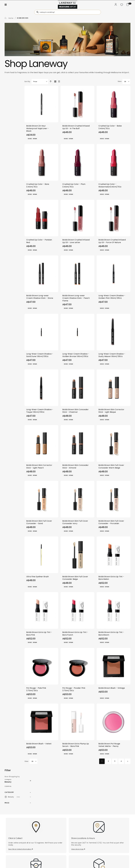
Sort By (39, 81)
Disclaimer (68, 863)
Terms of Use (82, 863)
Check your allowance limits (20, 809)
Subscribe (50, 829)
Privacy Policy (54, 863)
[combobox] (68, 12)
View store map (78, 772)
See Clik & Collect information (21, 772)
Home (11, 18)
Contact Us (103, 824)
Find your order (78, 809)
